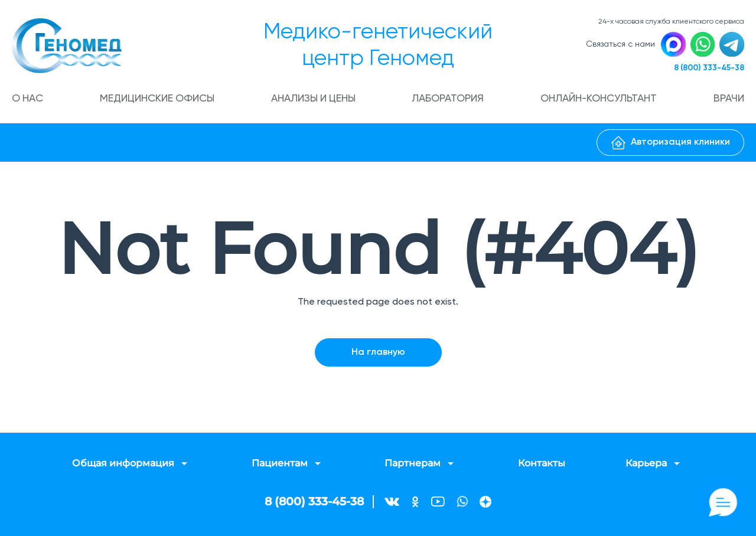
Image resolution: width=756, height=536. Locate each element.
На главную (378, 353)
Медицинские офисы (158, 100)
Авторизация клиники (671, 145)
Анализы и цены (315, 100)
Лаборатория (449, 100)
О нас (29, 100)
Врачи (728, 100)
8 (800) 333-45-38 (707, 69)
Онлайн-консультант (599, 100)
